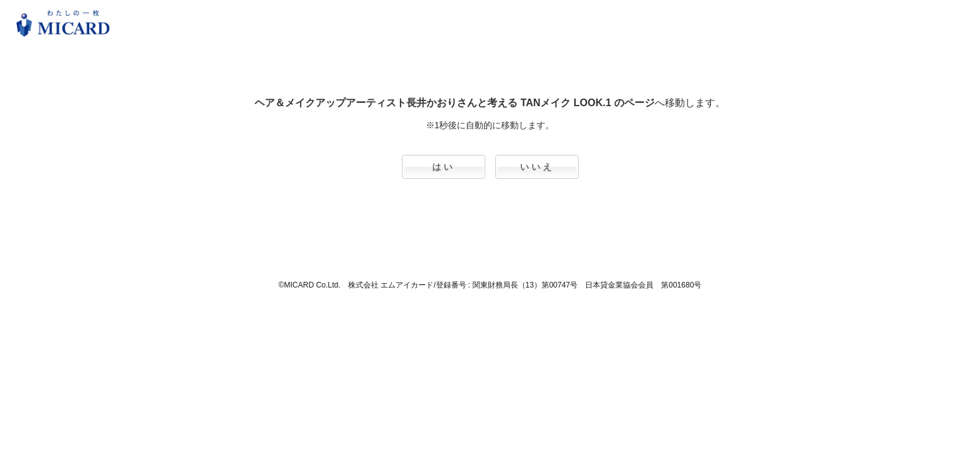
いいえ (537, 167)
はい (444, 167)
